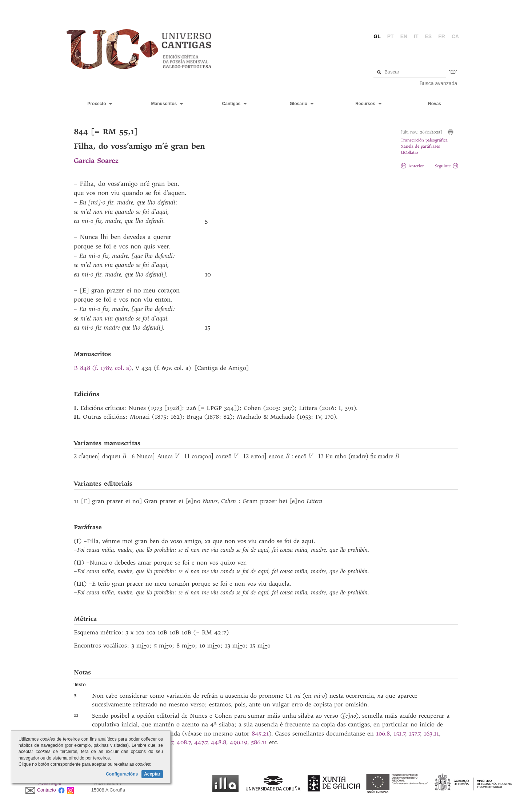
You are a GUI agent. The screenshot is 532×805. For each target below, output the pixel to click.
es (429, 36)
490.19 (239, 742)
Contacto (47, 790)
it (416, 36)
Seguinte (447, 166)
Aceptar (152, 774)
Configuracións (122, 774)
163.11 (431, 734)
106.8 (383, 734)
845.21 (260, 734)
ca (455, 36)
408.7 (184, 742)
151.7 (399, 734)
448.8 (219, 742)
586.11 (259, 742)
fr (442, 36)
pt (391, 36)
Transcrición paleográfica (424, 140)
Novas (435, 104)
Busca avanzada (439, 83)
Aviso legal (50, 783)
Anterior (412, 166)
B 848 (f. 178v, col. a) (103, 368)
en (404, 36)
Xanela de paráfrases (420, 146)
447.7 (201, 742)
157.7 (415, 734)
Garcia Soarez (96, 161)
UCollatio (409, 153)
